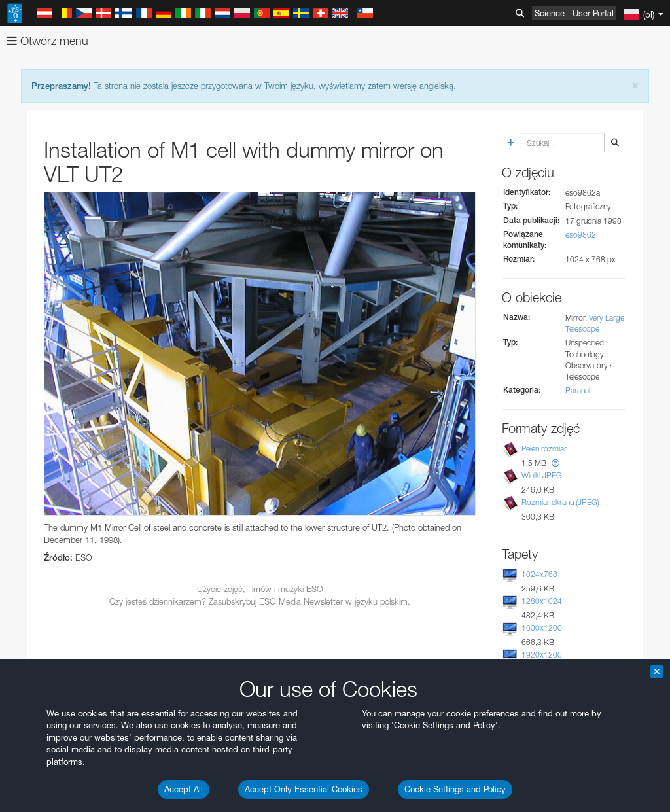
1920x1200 (542, 655)
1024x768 (539, 574)
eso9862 (581, 235)
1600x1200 (542, 628)
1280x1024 (542, 601)
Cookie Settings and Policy (455, 789)
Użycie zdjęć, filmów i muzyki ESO (260, 589)
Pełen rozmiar (544, 449)
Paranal (578, 390)
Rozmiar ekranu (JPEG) (560, 502)
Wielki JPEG (542, 475)
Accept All (184, 789)
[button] (555, 463)
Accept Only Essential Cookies (304, 789)
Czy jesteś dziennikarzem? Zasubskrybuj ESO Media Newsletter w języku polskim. (260, 601)
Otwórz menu (47, 41)
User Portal (593, 13)
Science (550, 13)
